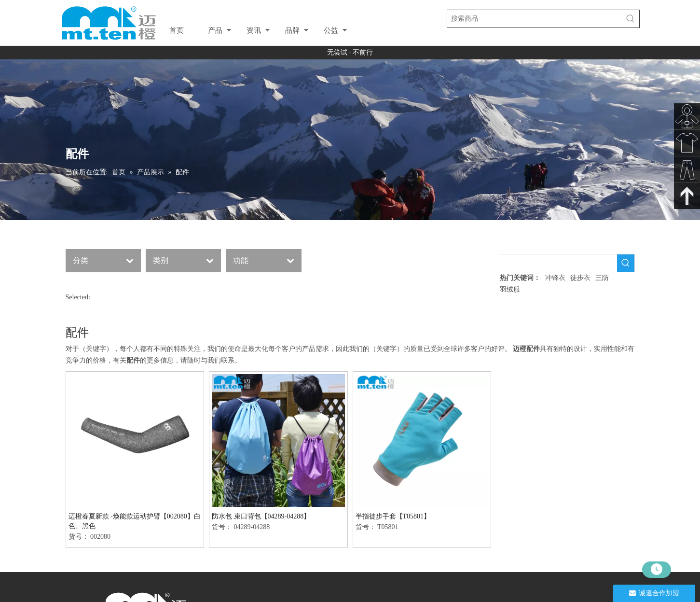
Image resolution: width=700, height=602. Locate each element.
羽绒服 (510, 289)
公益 (331, 30)
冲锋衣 (555, 278)
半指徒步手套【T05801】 (393, 516)
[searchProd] (559, 263)
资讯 (254, 30)
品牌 (292, 30)
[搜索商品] (535, 19)
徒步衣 (580, 278)
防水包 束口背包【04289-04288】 (261, 516)
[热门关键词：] (631, 19)
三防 (602, 278)
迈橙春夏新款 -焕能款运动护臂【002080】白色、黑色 (135, 521)
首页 (177, 30)
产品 (215, 30)
